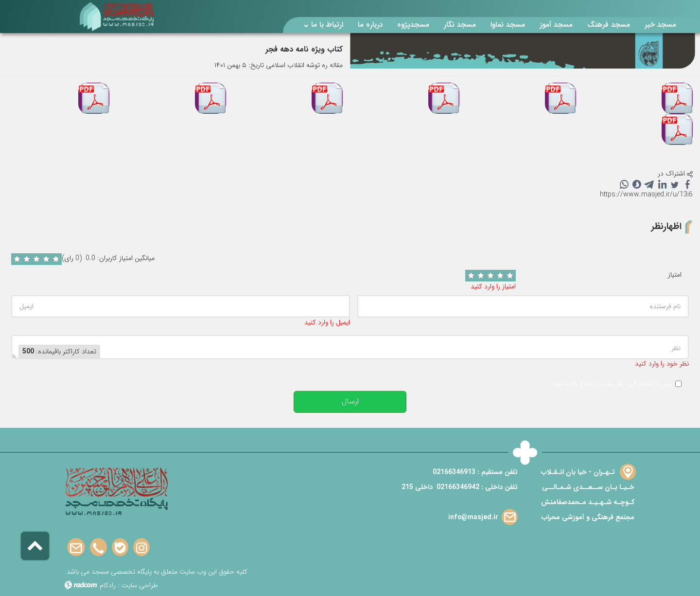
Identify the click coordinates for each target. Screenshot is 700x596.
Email (76, 548)
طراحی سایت (140, 585)
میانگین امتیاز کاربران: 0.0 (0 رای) (108, 258)
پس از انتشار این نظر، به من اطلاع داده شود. (611, 384)
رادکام (108, 585)
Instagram (141, 548)
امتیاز (675, 275)
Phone (98, 548)
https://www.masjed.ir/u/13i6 (646, 194)
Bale (120, 548)
